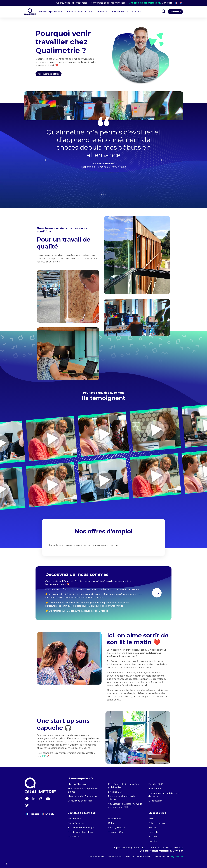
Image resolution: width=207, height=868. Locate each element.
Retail (111, 823)
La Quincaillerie (176, 857)
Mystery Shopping (77, 784)
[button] (101, 195)
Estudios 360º (156, 784)
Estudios (153, 837)
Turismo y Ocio (116, 832)
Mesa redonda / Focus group (83, 796)
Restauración (115, 819)
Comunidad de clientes (80, 801)
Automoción (74, 819)
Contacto (154, 832)
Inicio (151, 819)
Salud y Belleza (116, 828)
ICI (43, 756)
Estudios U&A (115, 792)
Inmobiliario (74, 837)
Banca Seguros (76, 823)
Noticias (153, 828)
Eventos (153, 841)
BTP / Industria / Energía (81, 828)
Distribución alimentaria (80, 832)
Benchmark (155, 789)
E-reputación (155, 801)
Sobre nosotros (157, 823)
